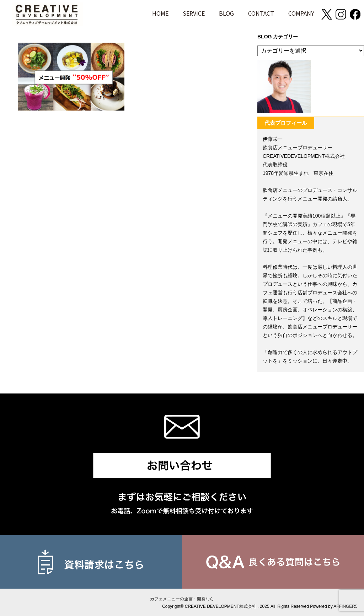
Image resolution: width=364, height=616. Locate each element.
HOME (160, 13)
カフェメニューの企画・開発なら (182, 599)
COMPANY (301, 13)
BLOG (226, 13)
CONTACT (261, 13)
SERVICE (194, 13)
